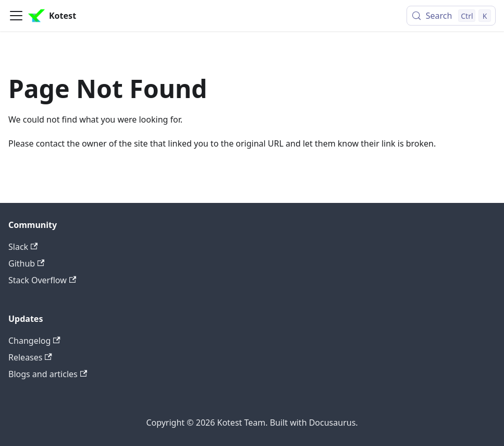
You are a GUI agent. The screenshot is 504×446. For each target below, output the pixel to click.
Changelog (34, 341)
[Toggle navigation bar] (16, 16)
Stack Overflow (42, 280)
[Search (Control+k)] (451, 16)
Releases (30, 357)
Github (26, 263)
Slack (23, 247)
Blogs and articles (48, 374)
